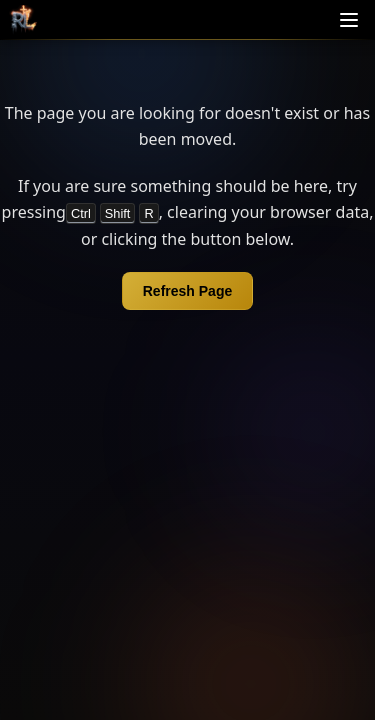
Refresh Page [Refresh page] (187, 291)
